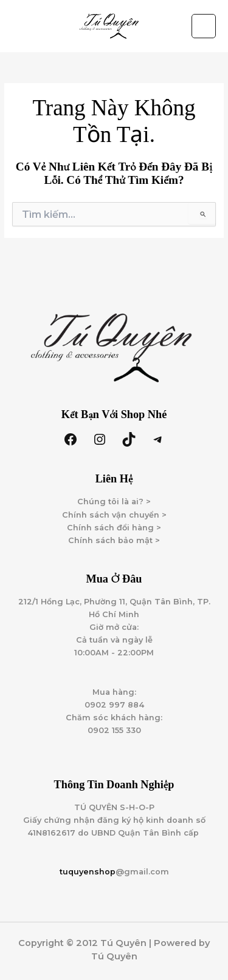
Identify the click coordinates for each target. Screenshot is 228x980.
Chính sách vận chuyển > (114, 515)
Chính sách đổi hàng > (114, 528)
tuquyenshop (88, 872)
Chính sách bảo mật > (114, 540)
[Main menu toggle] (204, 26)
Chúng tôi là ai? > (114, 502)
